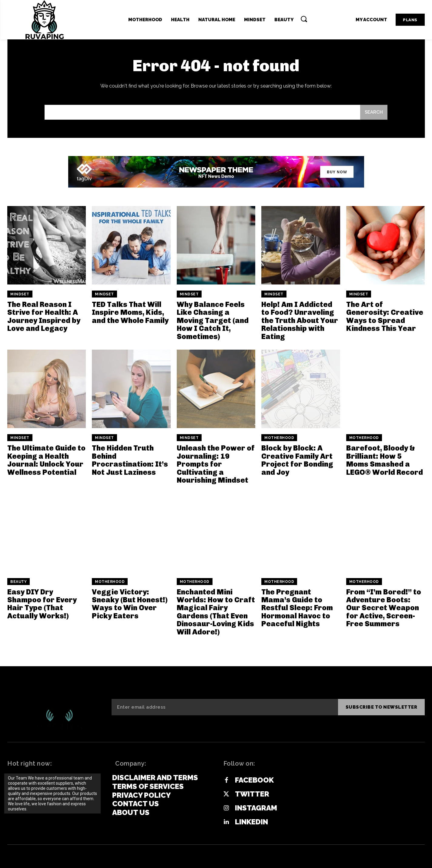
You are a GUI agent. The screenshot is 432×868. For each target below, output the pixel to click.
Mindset (20, 294)
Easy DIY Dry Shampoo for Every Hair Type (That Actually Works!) (42, 604)
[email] (225, 707)
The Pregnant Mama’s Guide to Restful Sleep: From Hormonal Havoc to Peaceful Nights (297, 608)
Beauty (18, 582)
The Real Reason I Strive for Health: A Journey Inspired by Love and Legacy (44, 316)
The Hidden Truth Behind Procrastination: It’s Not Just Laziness (130, 460)
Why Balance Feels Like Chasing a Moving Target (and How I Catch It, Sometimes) (213, 320)
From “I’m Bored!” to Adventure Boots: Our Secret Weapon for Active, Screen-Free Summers (384, 608)
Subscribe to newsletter (382, 707)
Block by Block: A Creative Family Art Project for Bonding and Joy (297, 460)
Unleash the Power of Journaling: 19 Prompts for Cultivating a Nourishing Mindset (216, 464)
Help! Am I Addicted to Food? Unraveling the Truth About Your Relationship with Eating (300, 320)
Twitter (252, 794)
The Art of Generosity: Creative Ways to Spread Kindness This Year (385, 316)
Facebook (254, 780)
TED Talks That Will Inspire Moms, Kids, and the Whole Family (130, 312)
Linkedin (251, 822)
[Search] (374, 112)
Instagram (256, 808)
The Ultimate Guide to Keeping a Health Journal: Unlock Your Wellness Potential (46, 460)
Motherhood (279, 438)
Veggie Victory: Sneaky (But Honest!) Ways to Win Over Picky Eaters (130, 604)
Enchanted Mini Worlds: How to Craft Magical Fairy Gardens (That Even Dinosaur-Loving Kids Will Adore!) (216, 612)
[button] (304, 19)
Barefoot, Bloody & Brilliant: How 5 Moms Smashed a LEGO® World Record (385, 460)
